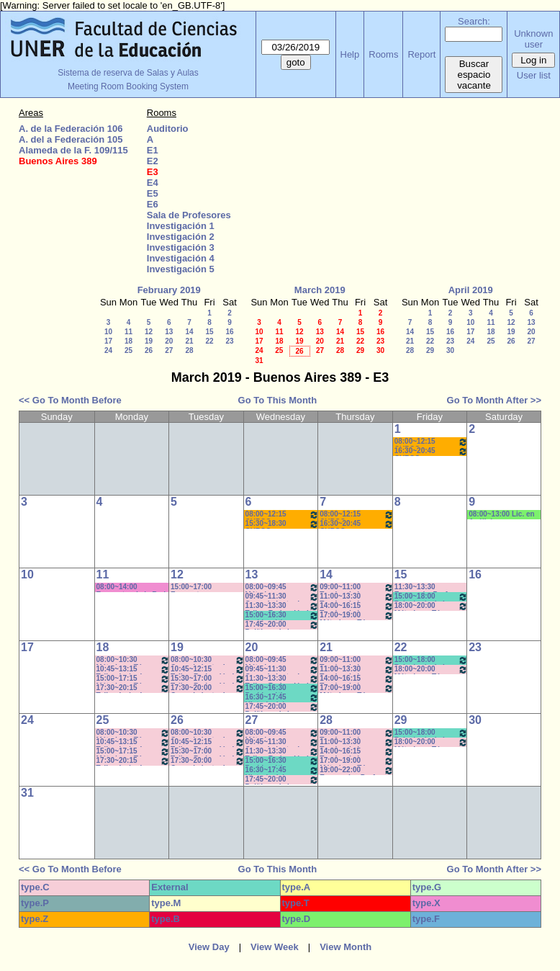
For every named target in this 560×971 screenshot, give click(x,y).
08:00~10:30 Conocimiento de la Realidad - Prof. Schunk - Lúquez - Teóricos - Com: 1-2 (208, 660)
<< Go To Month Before (70, 400)
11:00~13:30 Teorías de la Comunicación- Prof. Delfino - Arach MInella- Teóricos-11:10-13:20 (357, 597)
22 (209, 341)
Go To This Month (278, 400)
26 (149, 350)
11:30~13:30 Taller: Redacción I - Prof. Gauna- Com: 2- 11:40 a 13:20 (283, 606)
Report (421, 54)
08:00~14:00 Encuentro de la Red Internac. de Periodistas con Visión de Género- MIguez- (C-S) (131, 587)
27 (169, 350)
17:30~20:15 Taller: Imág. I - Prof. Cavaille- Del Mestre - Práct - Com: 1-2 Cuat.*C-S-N (134, 688)
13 (169, 332)
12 (149, 332)
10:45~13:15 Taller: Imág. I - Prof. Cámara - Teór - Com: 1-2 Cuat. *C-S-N (134, 670)
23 (229, 341)
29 (360, 350)
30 (380, 350)
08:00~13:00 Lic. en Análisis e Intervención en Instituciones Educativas (501, 515)
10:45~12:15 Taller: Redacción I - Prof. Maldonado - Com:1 (208, 670)
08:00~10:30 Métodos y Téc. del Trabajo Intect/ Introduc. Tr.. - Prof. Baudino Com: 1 (134, 660)
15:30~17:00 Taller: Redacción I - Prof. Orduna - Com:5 (208, 679)
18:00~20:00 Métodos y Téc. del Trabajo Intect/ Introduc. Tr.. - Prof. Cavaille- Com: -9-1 (432, 606)
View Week (275, 947)
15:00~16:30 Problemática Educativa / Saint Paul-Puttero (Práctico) (283, 616)
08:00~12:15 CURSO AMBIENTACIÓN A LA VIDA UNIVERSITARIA (432, 442)
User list (534, 75)
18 (128, 341)
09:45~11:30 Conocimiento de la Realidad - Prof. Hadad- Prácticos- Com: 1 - (283, 597)
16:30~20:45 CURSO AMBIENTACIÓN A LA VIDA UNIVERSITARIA (432, 451)
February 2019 (169, 290)
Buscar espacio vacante (474, 75)
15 (209, 332)
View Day (209, 947)
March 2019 (320, 290)
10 (108, 332)
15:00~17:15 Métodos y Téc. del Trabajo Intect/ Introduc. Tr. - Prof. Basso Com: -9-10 (134, 679)
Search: (474, 21)
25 (128, 350)
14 (189, 332)
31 (259, 361)
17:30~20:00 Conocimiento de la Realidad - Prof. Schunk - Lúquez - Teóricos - (208, 688)
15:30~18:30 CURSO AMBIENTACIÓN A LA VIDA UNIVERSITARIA (283, 524)
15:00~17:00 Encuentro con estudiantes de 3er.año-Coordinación (196, 587)
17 (108, 341)
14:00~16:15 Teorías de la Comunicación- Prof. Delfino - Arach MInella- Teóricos (357, 606)
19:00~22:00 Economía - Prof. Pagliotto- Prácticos (357, 770)
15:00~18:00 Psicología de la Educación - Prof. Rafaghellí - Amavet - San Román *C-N (432, 597)
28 (189, 350)
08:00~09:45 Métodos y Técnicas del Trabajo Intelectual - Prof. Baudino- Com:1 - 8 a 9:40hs (283, 587)
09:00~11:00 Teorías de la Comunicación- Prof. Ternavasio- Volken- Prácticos (357, 587)
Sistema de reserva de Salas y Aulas (128, 73)
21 (189, 341)
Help (350, 54)
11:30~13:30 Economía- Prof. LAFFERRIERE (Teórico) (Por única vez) (428, 587)
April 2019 (471, 290)
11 (128, 332)
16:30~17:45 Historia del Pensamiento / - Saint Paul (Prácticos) (283, 698)
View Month (346, 947)
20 (169, 341)
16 (229, 332)
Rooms (383, 54)
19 (149, 341)
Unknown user (533, 39)
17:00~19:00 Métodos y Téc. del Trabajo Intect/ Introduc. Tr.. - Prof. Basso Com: (357, 616)
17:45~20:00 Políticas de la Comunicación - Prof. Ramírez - (283, 625)
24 (108, 350)
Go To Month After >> (494, 400)
